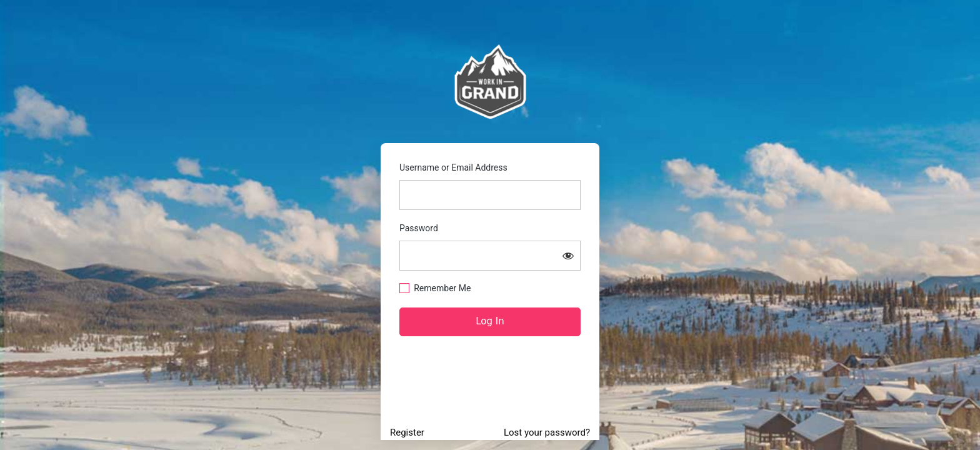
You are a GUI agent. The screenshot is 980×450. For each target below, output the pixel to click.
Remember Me (442, 288)
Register (407, 432)
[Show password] (568, 256)
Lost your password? (547, 432)
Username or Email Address (453, 167)
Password (419, 228)
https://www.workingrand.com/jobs (490, 82)
